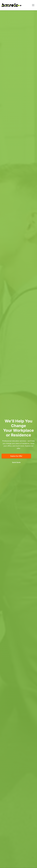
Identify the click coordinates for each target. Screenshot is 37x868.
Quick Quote (16, 462)
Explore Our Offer (16, 456)
